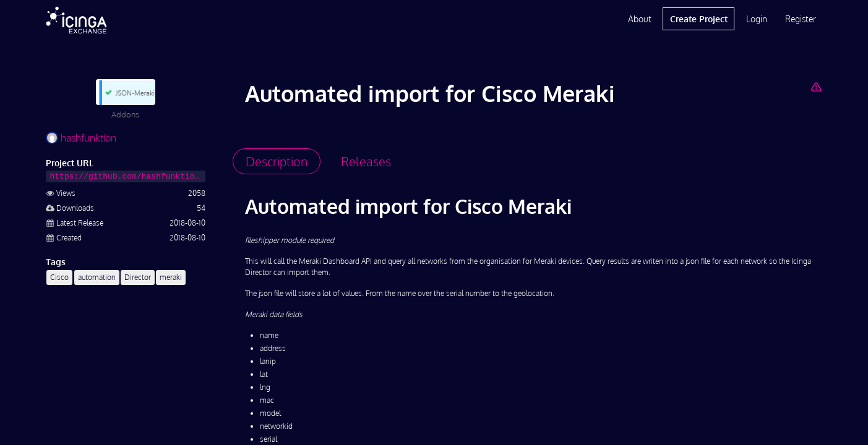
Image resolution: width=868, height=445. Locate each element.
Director (138, 277)
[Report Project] (816, 87)
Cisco (59, 277)
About (640, 19)
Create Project (699, 19)
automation (97, 277)
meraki (171, 277)
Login (757, 19)
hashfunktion (81, 138)
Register (801, 19)
